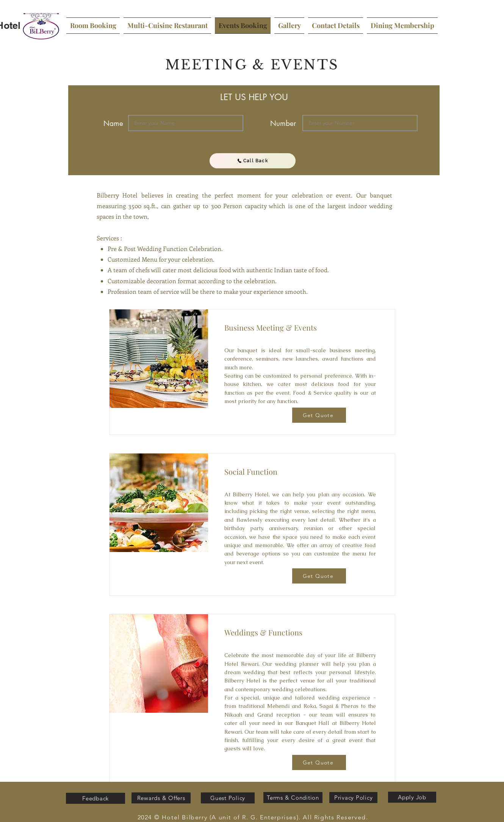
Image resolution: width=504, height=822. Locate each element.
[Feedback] (95, 798)
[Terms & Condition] (293, 798)
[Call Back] (253, 161)
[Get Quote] (319, 415)
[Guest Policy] (228, 798)
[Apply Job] (412, 797)
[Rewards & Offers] (161, 798)
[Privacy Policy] (353, 798)
